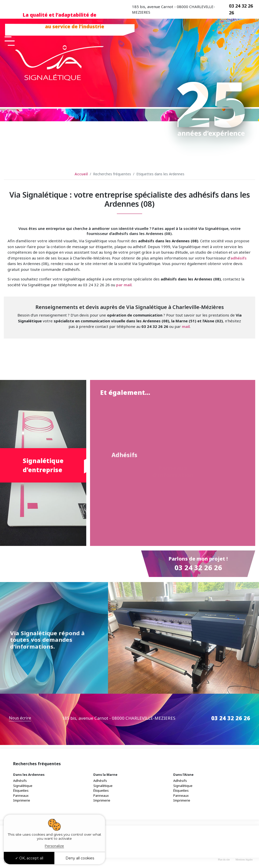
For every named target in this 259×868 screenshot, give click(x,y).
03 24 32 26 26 (241, 9)
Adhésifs (20, 781)
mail (186, 326)
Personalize (54, 846)
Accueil (81, 174)
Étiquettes (21, 791)
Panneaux (21, 796)
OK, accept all (29, 858)
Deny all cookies (80, 858)
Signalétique (23, 786)
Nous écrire (20, 719)
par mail (124, 347)
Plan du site (224, 860)
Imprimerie (22, 801)
